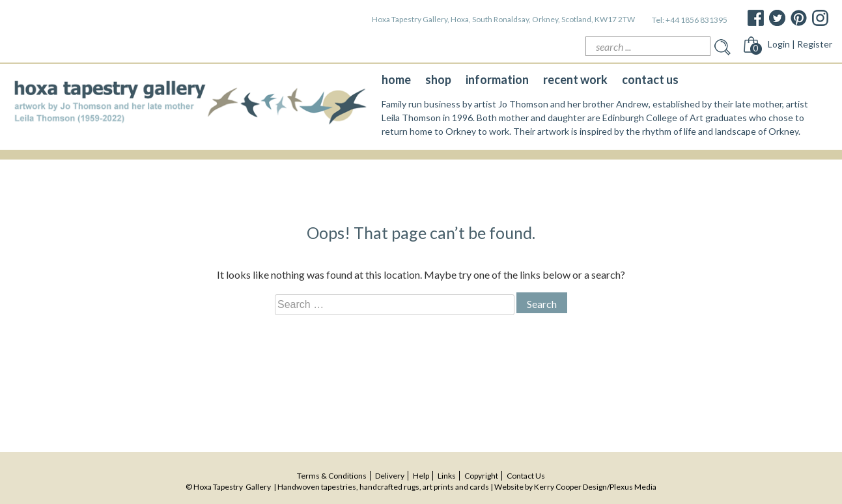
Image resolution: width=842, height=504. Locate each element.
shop (438, 79)
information (497, 79)
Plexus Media (633, 487)
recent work (575, 79)
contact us (650, 79)
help (421, 476)
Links (447, 476)
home (396, 79)
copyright (481, 476)
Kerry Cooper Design (570, 487)
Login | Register (800, 44)
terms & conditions (332, 476)
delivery (390, 476)
